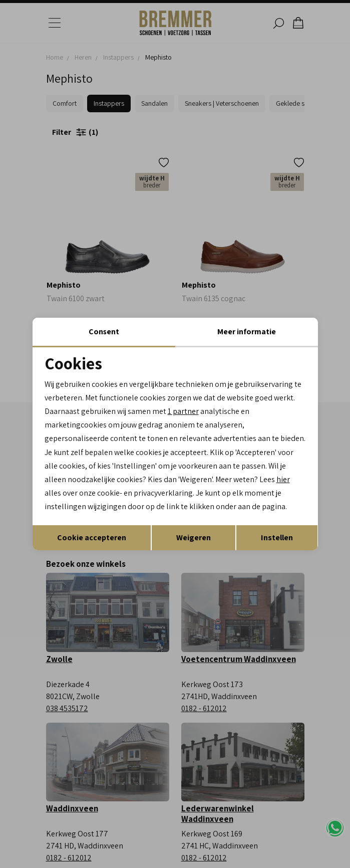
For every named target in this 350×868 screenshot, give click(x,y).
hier (284, 479)
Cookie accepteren (92, 537)
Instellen (277, 537)
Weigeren (194, 537)
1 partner (183, 411)
